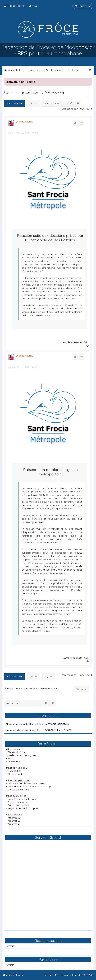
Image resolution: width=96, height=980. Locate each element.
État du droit (15, 774)
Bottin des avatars (18, 805)
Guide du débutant (18, 755)
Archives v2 (14, 818)
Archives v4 (14, 824)
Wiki (10, 758)
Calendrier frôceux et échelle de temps (30, 786)
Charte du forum (17, 752)
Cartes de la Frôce (18, 790)
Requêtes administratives (22, 799)
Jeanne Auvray (24, 122)
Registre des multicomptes (23, 808)
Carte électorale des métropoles (26, 783)
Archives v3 (14, 821)
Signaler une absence (20, 802)
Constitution (15, 771)
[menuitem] (33, 6)
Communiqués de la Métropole (34, 92)
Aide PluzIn (14, 762)
